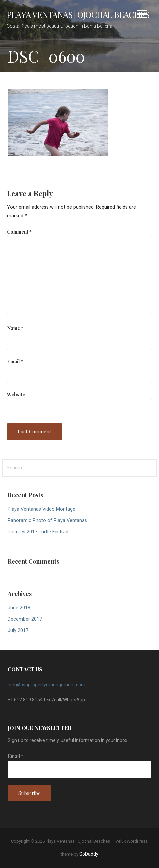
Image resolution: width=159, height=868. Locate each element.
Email (15, 361)
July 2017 (18, 631)
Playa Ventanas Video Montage (41, 509)
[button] (142, 15)
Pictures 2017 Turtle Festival (38, 532)
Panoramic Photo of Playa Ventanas (47, 520)
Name (15, 328)
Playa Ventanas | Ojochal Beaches (78, 14)
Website (16, 394)
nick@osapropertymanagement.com (46, 685)
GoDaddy (89, 854)
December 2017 (25, 619)
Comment (19, 232)
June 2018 (19, 608)
